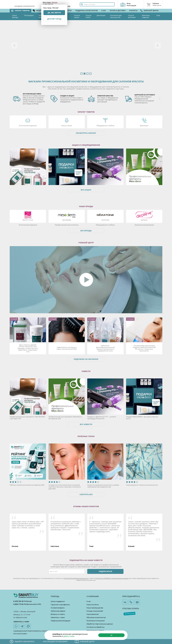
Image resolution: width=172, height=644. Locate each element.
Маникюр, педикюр (146, 16)
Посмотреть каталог (86, 133)
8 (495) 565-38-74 (20, 601)
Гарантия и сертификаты (60, 605)
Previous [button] (14, 46)
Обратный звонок (151, 11)
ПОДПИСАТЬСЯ (105, 571)
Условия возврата (58, 608)
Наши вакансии (93, 614)
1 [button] (82, 74)
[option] (86, 49)
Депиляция (101, 15)
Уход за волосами (132, 16)
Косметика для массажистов (116, 16)
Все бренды (86, 231)
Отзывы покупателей (95, 611)
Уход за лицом (77, 16)
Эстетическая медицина (28, 126)
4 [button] (90, 74)
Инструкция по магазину (55, 641)
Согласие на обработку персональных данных (112, 578)
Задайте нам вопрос (25, 641)
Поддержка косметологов (86, 11)
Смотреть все (86, 494)
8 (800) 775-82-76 (20, 604)
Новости (68, 11)
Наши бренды (15, 16)
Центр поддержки (58, 601)
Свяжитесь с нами (58, 617)
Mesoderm (67, 220)
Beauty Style (28, 220)
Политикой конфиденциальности (76, 578)
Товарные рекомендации (60, 621)
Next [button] (158, 46)
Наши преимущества (95, 608)
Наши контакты (93, 605)
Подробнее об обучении (86, 359)
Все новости (86, 424)
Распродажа (29, 15)
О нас (104, 11)
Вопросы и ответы (58, 614)
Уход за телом (88, 16)
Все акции (86, 190)
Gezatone (105, 220)
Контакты (133, 11)
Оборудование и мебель (105, 126)
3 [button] (87, 74)
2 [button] (85, 74)
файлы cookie (69, 636)
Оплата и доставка (118, 11)
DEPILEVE (144, 220)
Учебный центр (87, 641)
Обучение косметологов (96, 617)
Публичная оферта (58, 611)
